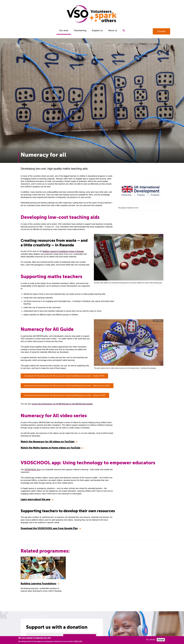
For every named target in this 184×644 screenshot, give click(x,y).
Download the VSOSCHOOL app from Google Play (49, 528)
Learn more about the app (35, 499)
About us (113, 30)
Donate (161, 31)
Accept (161, 640)
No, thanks (151, 640)
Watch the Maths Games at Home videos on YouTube (51, 448)
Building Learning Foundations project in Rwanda (63, 251)
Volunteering (80, 30)
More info (78, 641)
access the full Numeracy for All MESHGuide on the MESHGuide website (62, 404)
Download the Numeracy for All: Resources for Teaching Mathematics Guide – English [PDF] (64, 376)
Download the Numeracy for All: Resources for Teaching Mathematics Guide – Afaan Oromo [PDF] (67, 386)
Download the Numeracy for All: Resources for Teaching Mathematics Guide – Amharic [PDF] (65, 395)
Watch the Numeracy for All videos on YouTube (48, 442)
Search (124, 31)
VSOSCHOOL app (32, 470)
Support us (97, 30)
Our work (64, 30)
